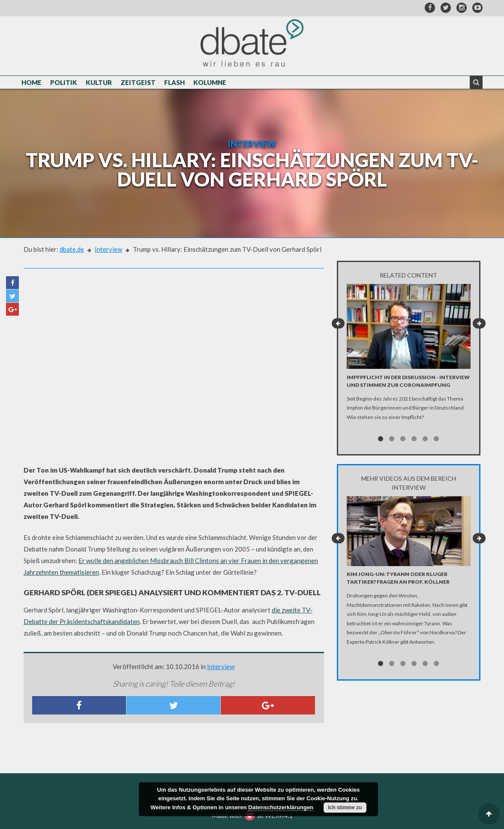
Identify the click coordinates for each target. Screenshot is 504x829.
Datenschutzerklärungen (281, 807)
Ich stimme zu (345, 808)
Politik (64, 82)
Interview (108, 249)
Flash (174, 82)
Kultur (99, 82)
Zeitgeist (138, 82)
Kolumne (210, 82)
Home (31, 82)
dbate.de (72, 249)
